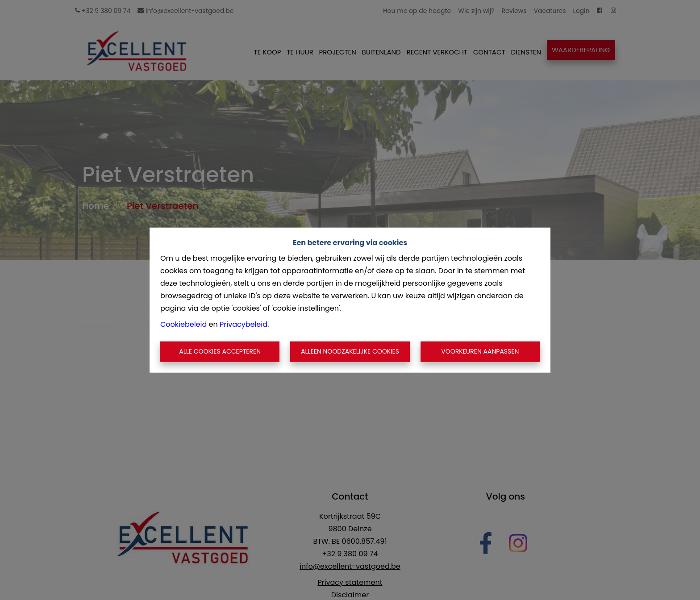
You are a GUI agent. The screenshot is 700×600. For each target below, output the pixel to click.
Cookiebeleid (183, 324)
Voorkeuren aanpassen (480, 351)
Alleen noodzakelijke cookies (350, 351)
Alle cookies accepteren (220, 351)
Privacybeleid (244, 324)
